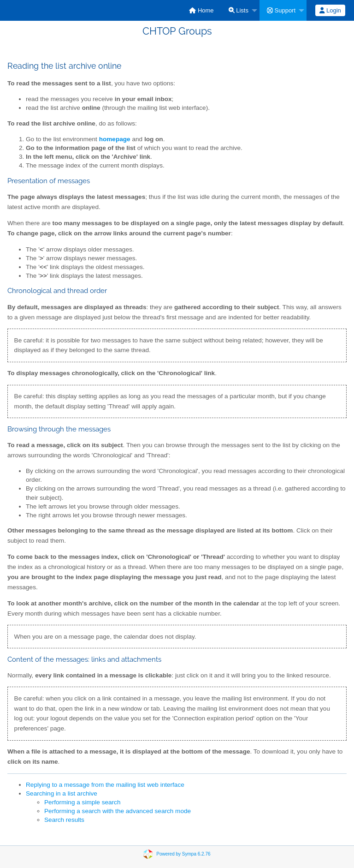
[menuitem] (201, 10)
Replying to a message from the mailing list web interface (105, 785)
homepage (115, 139)
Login (330, 10)
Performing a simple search (82, 802)
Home (201, 10)
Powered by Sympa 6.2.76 (183, 853)
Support (281, 10)
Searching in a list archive (62, 793)
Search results (64, 820)
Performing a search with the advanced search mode (118, 811)
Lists (239, 10)
